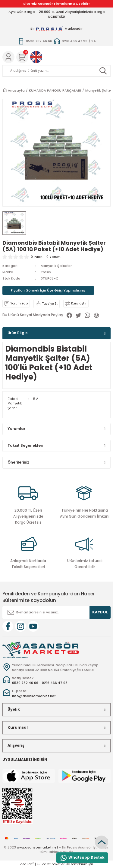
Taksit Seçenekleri (25, 446)
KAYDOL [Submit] (100, 612)
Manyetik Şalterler (56, 266)
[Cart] (22, 57)
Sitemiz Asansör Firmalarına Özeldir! (56, 4)
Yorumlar (16, 429)
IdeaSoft (27, 864)
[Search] (56, 71)
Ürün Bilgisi (18, 333)
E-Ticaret (44, 864)
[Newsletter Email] (56, 612)
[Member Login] (8, 57)
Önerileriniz (18, 462)
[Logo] (41, 650)
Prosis (46, 272)
